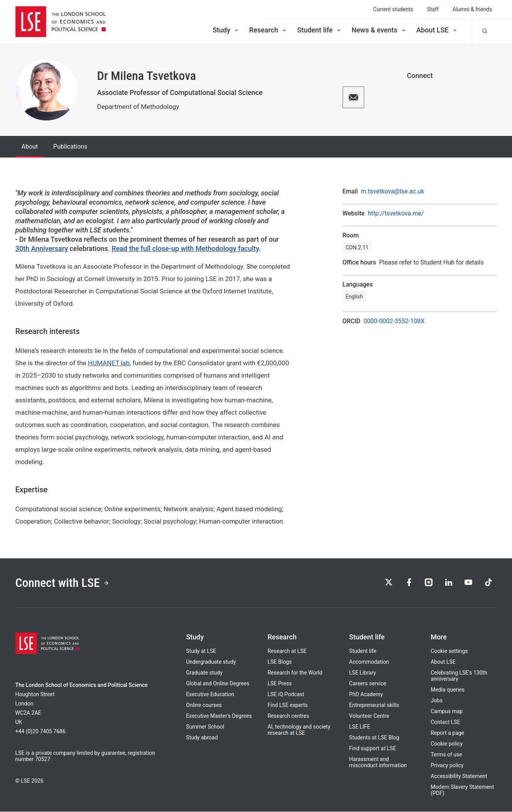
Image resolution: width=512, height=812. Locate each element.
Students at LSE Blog (374, 738)
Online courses (204, 705)
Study (226, 30)
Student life (319, 30)
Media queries (448, 690)
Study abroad (202, 738)
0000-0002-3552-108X (394, 321)
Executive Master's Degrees (219, 716)
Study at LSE (201, 651)
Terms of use (446, 755)
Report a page (447, 733)
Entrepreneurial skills (374, 705)
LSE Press (280, 684)
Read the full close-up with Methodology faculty (185, 248)
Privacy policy (447, 766)
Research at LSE (287, 651)
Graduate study (204, 673)
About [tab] (30, 147)
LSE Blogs (279, 662)
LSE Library (363, 673)
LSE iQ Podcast (286, 695)
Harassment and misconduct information (378, 763)
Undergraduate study (211, 662)
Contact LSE (445, 722)
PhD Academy (366, 695)
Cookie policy (447, 744)
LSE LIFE (360, 727)
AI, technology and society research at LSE (299, 730)
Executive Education (210, 695)
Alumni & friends (472, 9)
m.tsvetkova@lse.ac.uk (392, 192)
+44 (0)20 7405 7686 (41, 732)
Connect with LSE (63, 583)
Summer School (205, 727)
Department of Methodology (138, 107)
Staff (433, 9)
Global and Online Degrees (218, 684)
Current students (393, 9)
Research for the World (295, 673)
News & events (379, 30)
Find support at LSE (373, 749)
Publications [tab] (70, 147)
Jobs (437, 701)
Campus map (447, 712)
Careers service (368, 684)
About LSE (437, 30)
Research (268, 30)
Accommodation (369, 662)
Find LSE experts (287, 705)
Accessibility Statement (459, 776)
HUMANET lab (109, 363)
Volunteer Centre (369, 716)
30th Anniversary (42, 248)
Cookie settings (449, 651)
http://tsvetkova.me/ (396, 214)
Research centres (288, 716)
